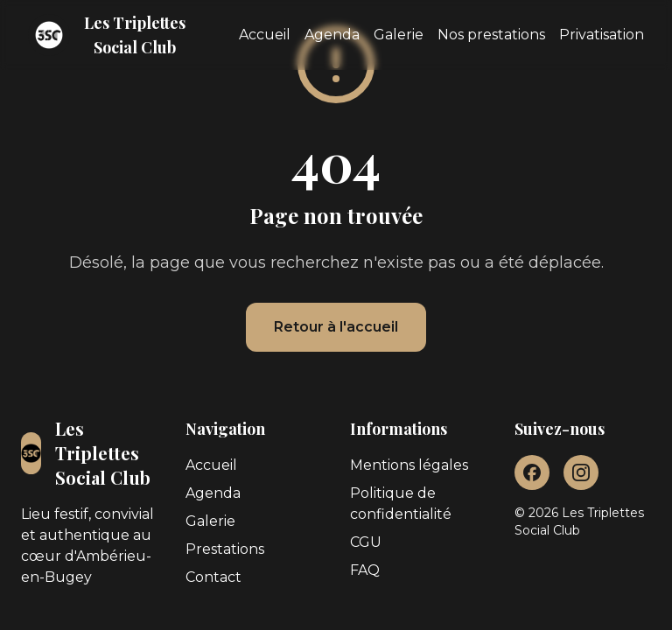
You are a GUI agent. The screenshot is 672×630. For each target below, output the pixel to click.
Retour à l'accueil (336, 327)
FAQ (365, 570)
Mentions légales (409, 465)
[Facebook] (532, 472)
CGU (366, 542)
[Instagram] (581, 472)
